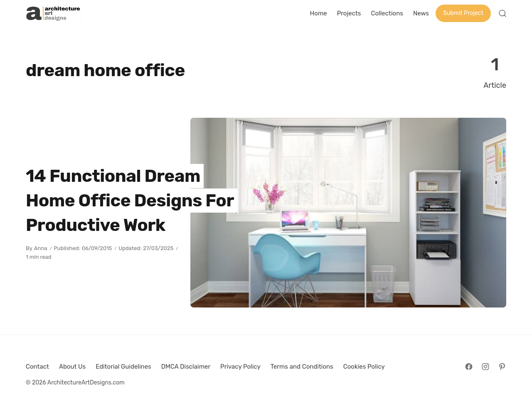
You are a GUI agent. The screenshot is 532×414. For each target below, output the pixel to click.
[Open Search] (502, 13)
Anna (41, 248)
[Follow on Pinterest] (502, 367)
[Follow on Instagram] (485, 367)
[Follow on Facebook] (469, 367)
